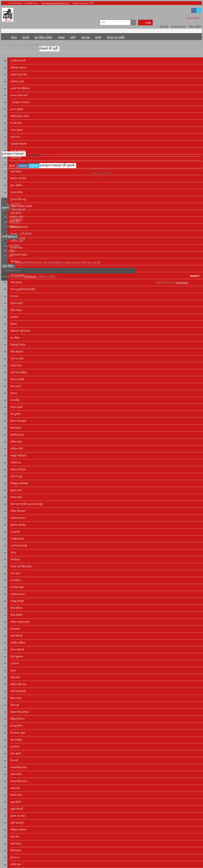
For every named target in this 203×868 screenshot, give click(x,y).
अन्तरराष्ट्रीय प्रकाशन (49, 155)
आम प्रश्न (85, 38)
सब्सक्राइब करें (194, 276)
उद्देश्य (14, 38)
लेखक (61, 38)
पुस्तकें (26, 38)
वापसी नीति (14, 222)
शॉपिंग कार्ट (164, 27)
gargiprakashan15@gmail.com (55, 3)
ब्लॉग (73, 38)
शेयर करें (12, 166)
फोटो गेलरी (14, 246)
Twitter (34, 166)
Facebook (23, 166)
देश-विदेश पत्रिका (43, 38)
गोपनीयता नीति (16, 217)
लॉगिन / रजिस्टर (195, 27)
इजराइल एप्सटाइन (35, 152)
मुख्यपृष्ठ (5, 37)
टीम (11, 256)
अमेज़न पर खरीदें (116, 38)
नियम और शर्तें (18, 209)
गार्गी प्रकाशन (26, 234)
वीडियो (12, 251)
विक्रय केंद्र (13, 227)
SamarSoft (182, 283)
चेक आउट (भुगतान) (178, 27)
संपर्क (98, 38)
